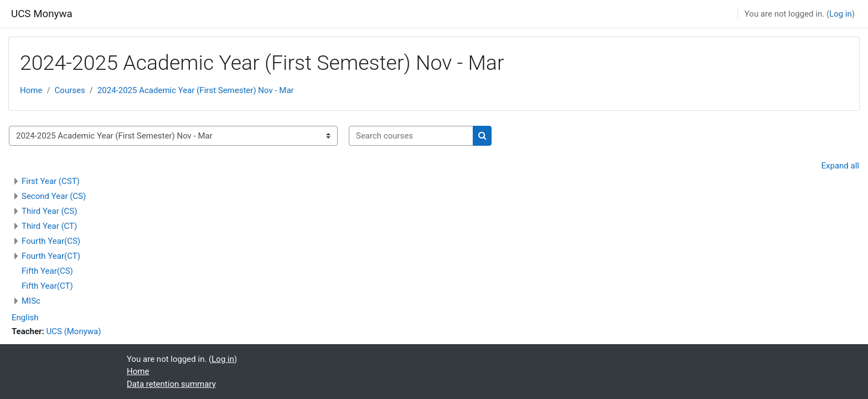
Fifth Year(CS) (47, 271)
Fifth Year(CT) (47, 286)
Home (31, 90)
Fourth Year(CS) (51, 241)
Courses (70, 90)
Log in (841, 14)
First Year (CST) (51, 181)
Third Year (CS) (49, 211)
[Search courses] (411, 136)
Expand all (840, 166)
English (25, 318)
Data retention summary (171, 384)
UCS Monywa (42, 14)
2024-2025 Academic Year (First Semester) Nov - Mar (196, 90)
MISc (31, 301)
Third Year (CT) (49, 226)
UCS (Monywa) (74, 331)
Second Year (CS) (54, 196)
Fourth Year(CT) (51, 256)
